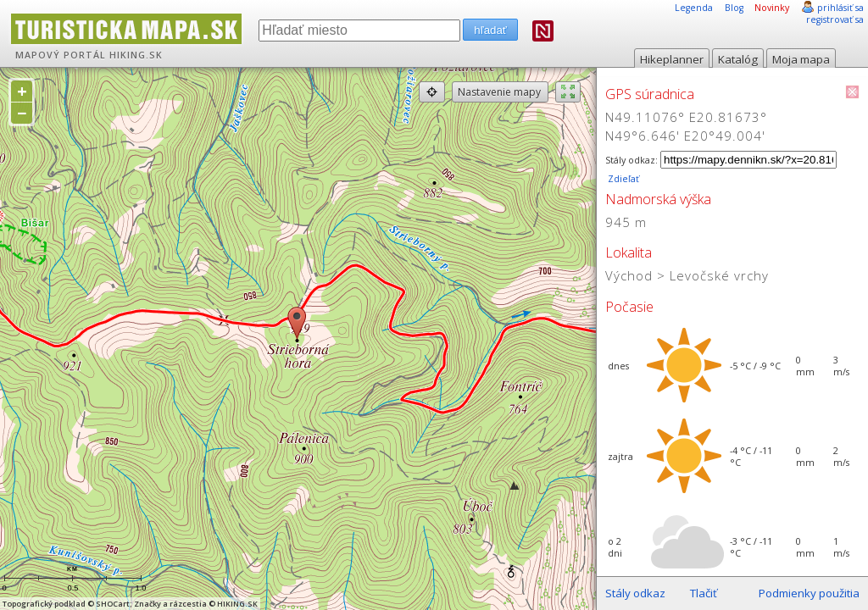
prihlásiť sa (840, 8)
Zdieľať (622, 179)
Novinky (772, 8)
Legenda (694, 8)
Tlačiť (704, 593)
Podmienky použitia (809, 593)
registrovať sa (835, 19)
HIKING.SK (136, 55)
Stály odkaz (635, 593)
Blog (734, 8)
